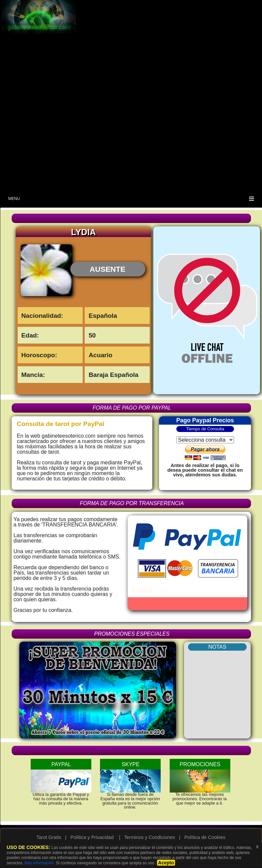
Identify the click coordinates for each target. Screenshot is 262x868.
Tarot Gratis (49, 837)
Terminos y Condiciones (149, 837)
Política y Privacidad (92, 837)
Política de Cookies (205, 837)
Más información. (39, 863)
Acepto (166, 863)
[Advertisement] (182, 49)
